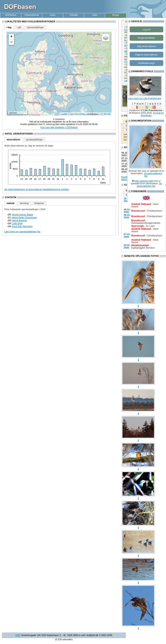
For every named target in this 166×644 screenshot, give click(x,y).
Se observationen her (149, 185)
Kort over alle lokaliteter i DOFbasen (59, 127)
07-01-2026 (127, 236)
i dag (9, 27)
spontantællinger (35, 27)
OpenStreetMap (78, 114)
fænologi (24, 203)
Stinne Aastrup (19, 220)
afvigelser (39, 203)
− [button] (11, 42)
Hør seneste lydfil (144, 181)
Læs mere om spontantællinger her (22, 232)
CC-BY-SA (105, 114)
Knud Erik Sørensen (22, 226)
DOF (18, 635)
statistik (11, 203)
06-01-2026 (127, 246)
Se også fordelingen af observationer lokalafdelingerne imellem (37, 189)
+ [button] (11, 37)
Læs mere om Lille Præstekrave (145, 98)
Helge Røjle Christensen (24, 217)
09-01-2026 (127, 211)
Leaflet (64, 114)
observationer (13, 140)
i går (19, 27)
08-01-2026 (127, 216)
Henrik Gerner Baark (22, 215)
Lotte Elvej (17, 223)
